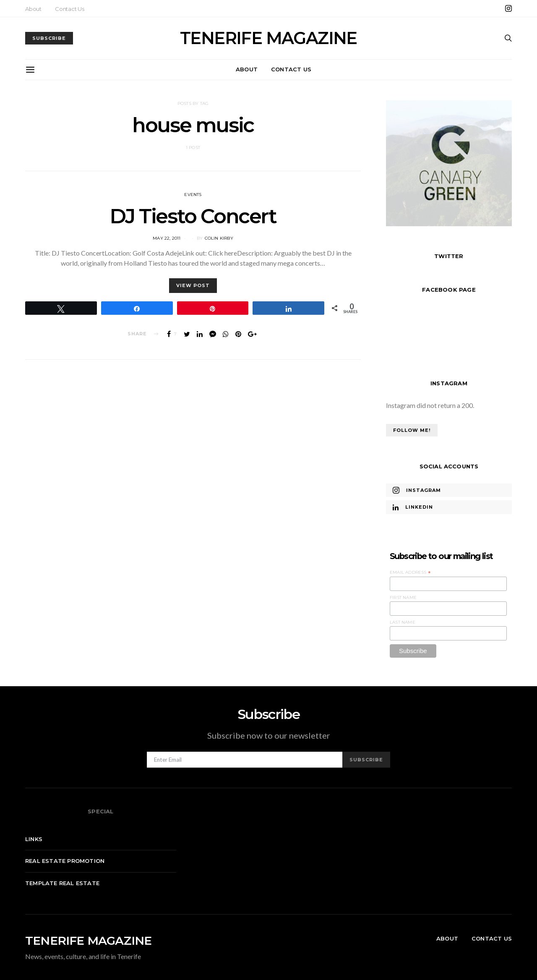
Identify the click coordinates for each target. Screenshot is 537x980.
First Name (403, 597)
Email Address (410, 572)
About (33, 9)
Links (34, 839)
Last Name (403, 622)
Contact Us (70, 9)
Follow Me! (412, 430)
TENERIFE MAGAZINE (268, 38)
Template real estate (62, 883)
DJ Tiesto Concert (193, 216)
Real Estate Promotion (65, 861)
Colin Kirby (219, 238)
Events (193, 195)
